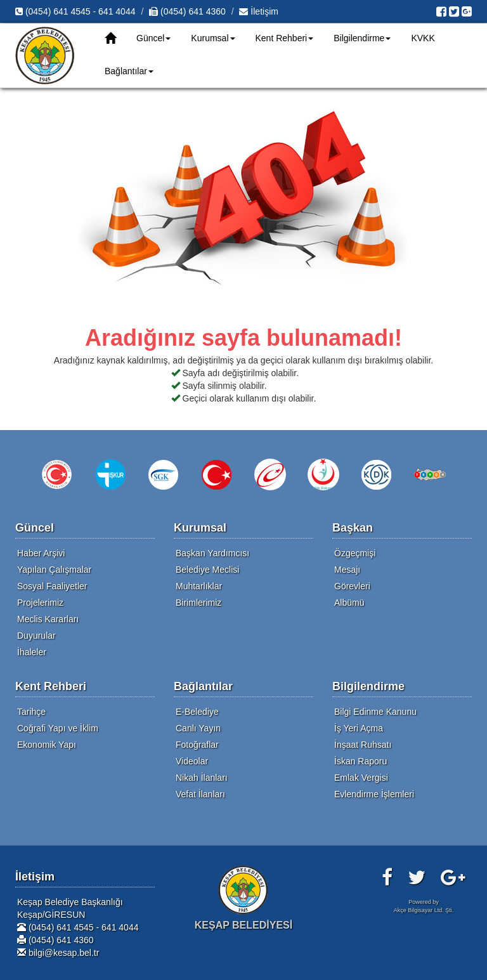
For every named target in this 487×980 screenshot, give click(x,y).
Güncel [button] (153, 38)
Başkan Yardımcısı (212, 553)
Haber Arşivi (41, 553)
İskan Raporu (360, 761)
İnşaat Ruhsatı (363, 745)
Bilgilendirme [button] (362, 38)
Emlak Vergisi (361, 778)
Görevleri (352, 586)
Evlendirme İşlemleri (374, 794)
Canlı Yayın (198, 728)
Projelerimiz (40, 603)
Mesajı (347, 570)
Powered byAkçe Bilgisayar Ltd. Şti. (424, 906)
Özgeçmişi (355, 553)
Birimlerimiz (198, 603)
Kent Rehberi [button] (285, 38)
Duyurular (36, 636)
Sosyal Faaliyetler (52, 586)
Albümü (349, 603)
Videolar (192, 761)
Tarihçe (31, 712)
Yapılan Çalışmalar (54, 570)
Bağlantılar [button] (129, 71)
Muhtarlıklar (199, 586)
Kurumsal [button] (213, 38)
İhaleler (32, 652)
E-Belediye (197, 712)
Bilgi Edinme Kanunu (375, 712)
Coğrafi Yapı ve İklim (58, 728)
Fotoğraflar (197, 745)
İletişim (258, 11)
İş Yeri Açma (359, 728)
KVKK (423, 38)
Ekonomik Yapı (47, 745)
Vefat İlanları (200, 794)
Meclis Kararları (48, 619)
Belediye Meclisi (207, 570)
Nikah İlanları (202, 778)
